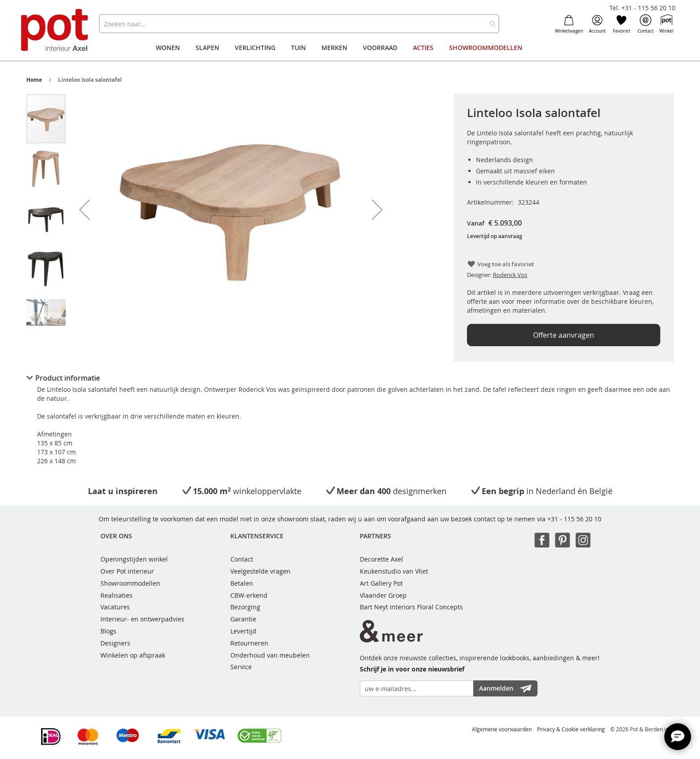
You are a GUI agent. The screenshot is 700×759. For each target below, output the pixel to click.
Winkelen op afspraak (133, 655)
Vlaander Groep (383, 595)
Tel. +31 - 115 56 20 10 (642, 8)
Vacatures (115, 607)
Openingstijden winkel (134, 559)
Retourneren (249, 643)
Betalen (242, 583)
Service (241, 667)
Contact (646, 24)
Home (34, 80)
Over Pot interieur (127, 571)
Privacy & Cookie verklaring (571, 729)
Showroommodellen (130, 583)
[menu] (350, 48)
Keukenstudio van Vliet (394, 571)
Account (597, 24)
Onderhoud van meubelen (270, 655)
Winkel (667, 24)
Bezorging (245, 607)
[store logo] (56, 31)
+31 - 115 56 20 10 (574, 519)
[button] (84, 210)
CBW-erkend (249, 595)
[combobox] (299, 24)
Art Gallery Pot (381, 583)
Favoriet (622, 24)
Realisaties (117, 595)
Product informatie (68, 378)
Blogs (108, 631)
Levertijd (243, 631)
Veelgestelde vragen (260, 571)
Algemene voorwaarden (502, 729)
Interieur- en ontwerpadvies (142, 619)
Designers (115, 643)
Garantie (243, 619)
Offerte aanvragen (564, 335)
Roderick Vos (510, 275)
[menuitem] (168, 48)
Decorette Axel (381, 559)
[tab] (350, 378)
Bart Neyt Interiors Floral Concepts (411, 607)
